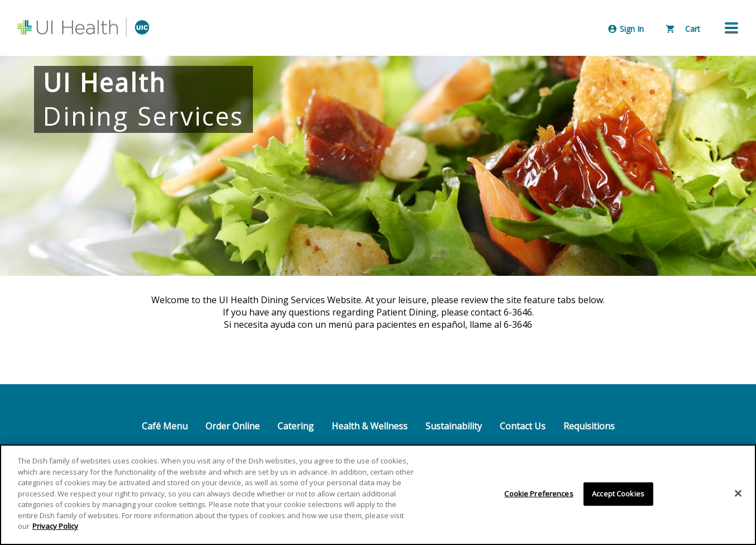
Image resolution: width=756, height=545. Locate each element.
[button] (731, 28)
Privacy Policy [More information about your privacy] (55, 527)
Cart (683, 29)
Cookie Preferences (539, 494)
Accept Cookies (618, 494)
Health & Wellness (370, 426)
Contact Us (523, 426)
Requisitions (589, 426)
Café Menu (165, 426)
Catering (296, 426)
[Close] (738, 494)
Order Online (233, 426)
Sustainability (454, 426)
